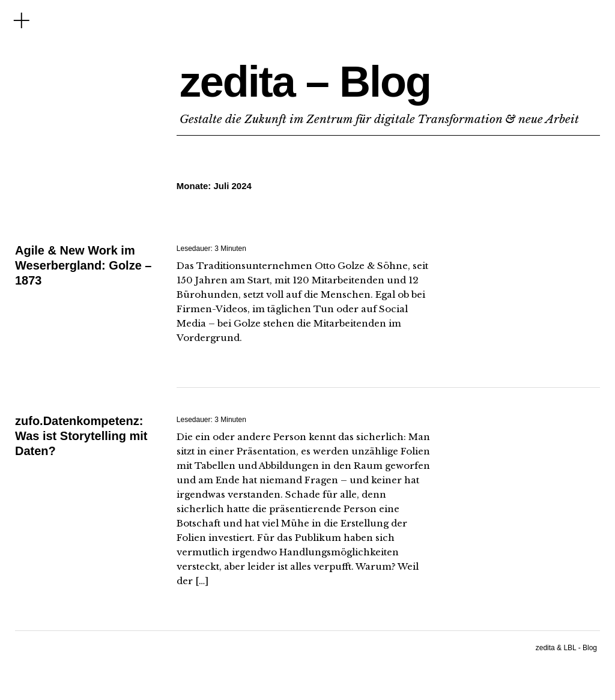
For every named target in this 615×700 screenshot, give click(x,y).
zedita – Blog (305, 82)
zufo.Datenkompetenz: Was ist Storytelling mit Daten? (81, 436)
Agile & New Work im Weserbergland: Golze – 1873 (83, 265)
